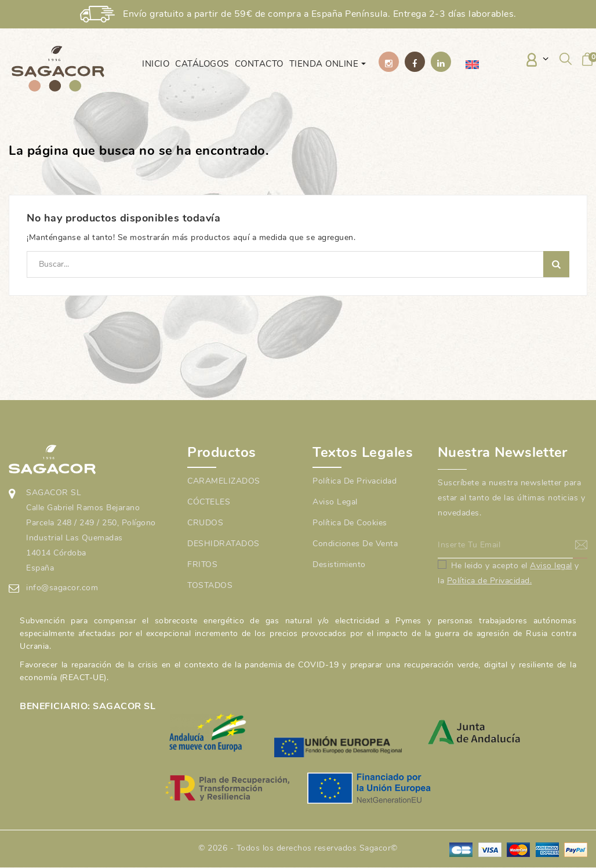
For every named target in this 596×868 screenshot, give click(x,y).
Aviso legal (335, 502)
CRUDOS (205, 523)
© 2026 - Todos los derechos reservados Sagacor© (298, 848)
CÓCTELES (209, 502)
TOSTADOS (210, 585)
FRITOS (202, 564)
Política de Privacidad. (490, 581)
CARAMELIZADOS (224, 481)
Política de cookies (350, 523)
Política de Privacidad (355, 481)
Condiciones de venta (355, 544)
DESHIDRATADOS (224, 544)
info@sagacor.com (62, 588)
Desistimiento (339, 564)
